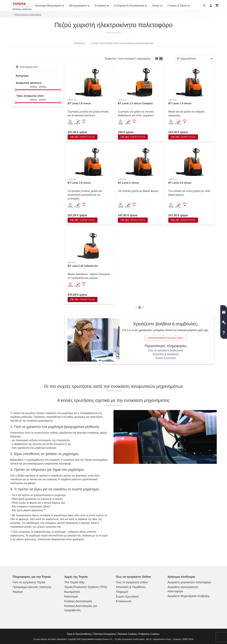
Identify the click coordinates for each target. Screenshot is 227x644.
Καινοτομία (71, 597)
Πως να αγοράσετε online (132, 582)
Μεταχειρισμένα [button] (79, 6)
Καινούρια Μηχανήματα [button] (50, 6)
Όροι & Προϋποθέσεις (79, 634)
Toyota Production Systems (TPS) (86, 587)
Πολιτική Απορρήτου (105, 634)
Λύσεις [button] (157, 6)
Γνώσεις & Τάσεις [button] (179, 6)
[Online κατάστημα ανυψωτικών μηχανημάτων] (22, 6)
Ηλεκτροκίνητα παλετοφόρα (28, 15)
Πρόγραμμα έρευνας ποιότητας (32, 587)
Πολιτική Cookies (127, 634)
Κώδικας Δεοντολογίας (78, 601)
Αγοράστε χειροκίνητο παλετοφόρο (189, 582)
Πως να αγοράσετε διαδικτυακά (166, 350)
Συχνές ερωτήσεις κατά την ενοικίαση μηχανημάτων (122, 43)
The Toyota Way (74, 582)
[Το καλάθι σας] (217, 6)
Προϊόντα (79, 43)
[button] (224, 311)
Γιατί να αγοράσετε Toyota (29, 582)
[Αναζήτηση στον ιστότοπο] (204, 6)
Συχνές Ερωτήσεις (166, 358)
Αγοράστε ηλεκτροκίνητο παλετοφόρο (183, 589)
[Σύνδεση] (211, 6)
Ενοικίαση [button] (102, 6)
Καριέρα (18, 592)
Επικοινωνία (124, 601)
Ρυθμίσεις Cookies (149, 634)
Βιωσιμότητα (72, 592)
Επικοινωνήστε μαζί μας (166, 338)
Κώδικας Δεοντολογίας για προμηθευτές (81, 608)
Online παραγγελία (83, 137)
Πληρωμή (122, 592)
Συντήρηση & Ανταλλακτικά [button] (130, 6)
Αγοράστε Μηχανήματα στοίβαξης (189, 596)
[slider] (16, 90)
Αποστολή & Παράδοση (166, 354)
